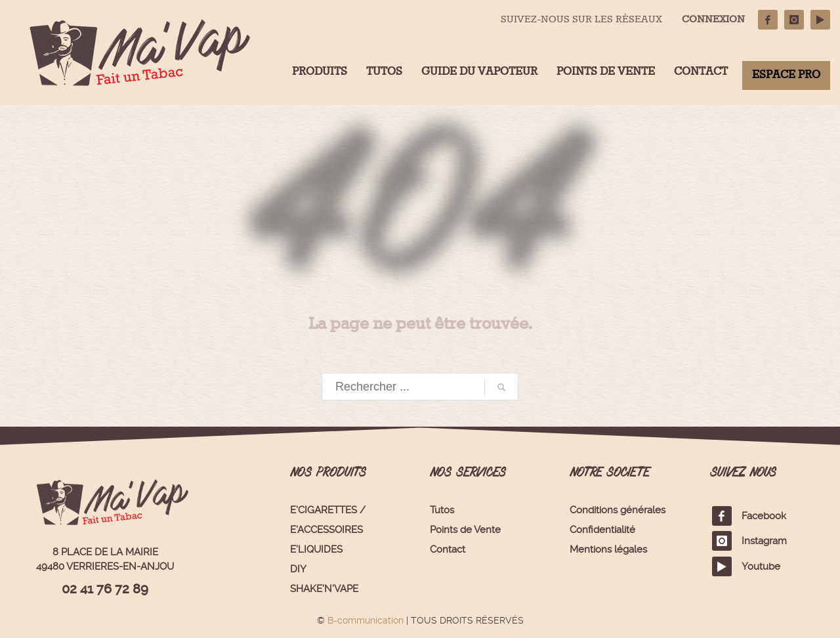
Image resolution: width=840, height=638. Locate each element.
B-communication (366, 620)
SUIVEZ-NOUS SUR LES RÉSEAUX (581, 20)
